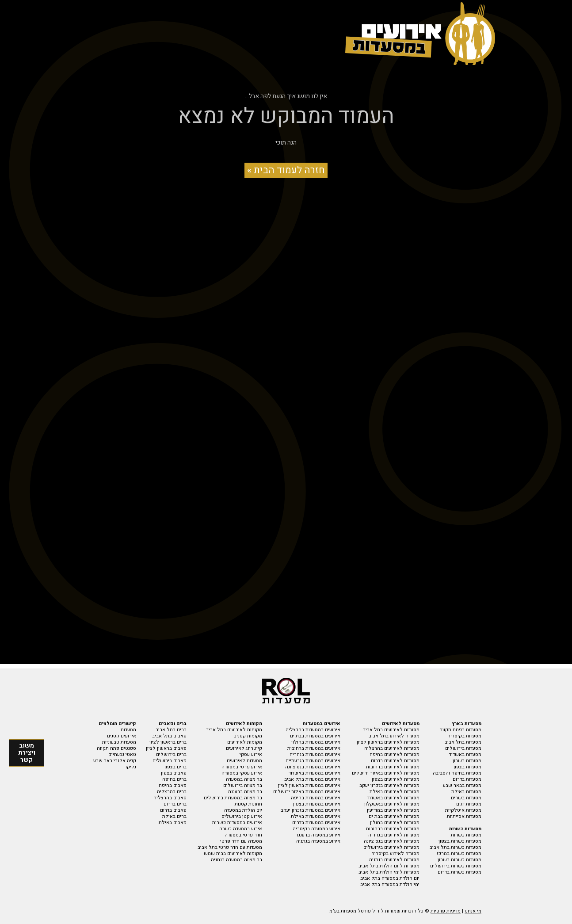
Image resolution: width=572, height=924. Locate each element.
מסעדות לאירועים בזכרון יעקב (389, 785)
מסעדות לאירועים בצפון (396, 779)
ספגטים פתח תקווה (116, 748)
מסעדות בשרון (467, 761)
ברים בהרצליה (172, 792)
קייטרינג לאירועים (244, 748)
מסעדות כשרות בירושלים (456, 866)
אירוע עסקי (251, 754)
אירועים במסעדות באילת (316, 816)
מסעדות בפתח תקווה (460, 730)
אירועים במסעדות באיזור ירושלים (307, 792)
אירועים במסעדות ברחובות (314, 748)
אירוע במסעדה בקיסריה (317, 829)
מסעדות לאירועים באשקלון (392, 804)
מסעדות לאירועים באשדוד (393, 798)
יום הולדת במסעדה (243, 810)
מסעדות (128, 730)
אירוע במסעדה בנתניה (318, 841)
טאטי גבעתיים (122, 754)
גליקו (131, 767)
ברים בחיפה (174, 779)
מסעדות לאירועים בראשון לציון (388, 742)
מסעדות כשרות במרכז (459, 853)
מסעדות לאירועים (244, 761)
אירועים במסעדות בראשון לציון (309, 785)
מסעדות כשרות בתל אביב (456, 847)
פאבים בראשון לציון (166, 748)
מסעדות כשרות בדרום (460, 872)
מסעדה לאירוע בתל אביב (394, 736)
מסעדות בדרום (467, 779)
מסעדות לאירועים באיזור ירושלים (386, 773)
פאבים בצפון (174, 773)
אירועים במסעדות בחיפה (316, 798)
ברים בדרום (175, 804)
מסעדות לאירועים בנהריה (394, 835)
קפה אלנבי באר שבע (115, 761)
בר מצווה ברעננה (245, 792)
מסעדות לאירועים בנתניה (394, 860)
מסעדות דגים (469, 804)
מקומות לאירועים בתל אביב (234, 730)
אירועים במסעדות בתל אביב (312, 779)
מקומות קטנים (248, 736)
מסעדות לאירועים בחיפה (395, 754)
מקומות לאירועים (245, 742)
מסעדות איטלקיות (463, 810)
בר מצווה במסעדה (244, 779)
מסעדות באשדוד (465, 754)
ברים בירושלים (171, 754)
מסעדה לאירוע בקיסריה (395, 853)
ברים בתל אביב (171, 730)
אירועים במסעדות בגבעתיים (313, 761)
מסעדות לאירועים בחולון (395, 823)
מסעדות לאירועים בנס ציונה (392, 841)
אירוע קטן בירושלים (242, 816)
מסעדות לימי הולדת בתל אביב (389, 872)
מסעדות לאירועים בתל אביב (391, 730)
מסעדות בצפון (467, 767)
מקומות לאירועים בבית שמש (233, 853)
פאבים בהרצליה (170, 798)
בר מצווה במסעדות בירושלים (233, 798)
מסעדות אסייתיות (464, 816)
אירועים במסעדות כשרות (237, 823)
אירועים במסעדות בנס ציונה (313, 767)
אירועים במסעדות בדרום (316, 823)
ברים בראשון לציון (168, 742)
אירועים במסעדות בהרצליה (313, 730)
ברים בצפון (175, 767)
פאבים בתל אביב (169, 736)
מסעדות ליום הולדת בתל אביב (389, 866)
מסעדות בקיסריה (464, 736)
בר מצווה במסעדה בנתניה (236, 860)
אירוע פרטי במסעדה (242, 767)
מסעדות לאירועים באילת (395, 792)
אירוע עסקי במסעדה (242, 773)
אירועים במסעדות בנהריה (315, 754)
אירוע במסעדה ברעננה (318, 835)
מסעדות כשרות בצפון (460, 841)
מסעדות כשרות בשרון (460, 860)
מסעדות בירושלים (463, 748)
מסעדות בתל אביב (463, 742)
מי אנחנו (473, 911)
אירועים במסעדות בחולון (316, 742)
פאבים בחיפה (173, 785)
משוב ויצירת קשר (27, 753)
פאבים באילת (173, 823)
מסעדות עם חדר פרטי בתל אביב (230, 847)
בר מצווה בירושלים (243, 785)
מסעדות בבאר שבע (462, 785)
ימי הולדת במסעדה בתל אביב (390, 884)
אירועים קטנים (122, 736)
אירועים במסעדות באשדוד (315, 773)
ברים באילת (174, 816)
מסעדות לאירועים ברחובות (393, 767)
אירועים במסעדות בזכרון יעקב (311, 810)
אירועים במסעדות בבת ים (315, 736)
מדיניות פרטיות (446, 911)
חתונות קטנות (248, 804)
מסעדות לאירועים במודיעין (393, 810)
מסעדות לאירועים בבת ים (394, 816)
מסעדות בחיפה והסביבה (457, 773)
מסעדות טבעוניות (119, 742)
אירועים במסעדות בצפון (317, 804)
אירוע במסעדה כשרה (241, 829)
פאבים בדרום (173, 810)
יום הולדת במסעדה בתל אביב (390, 878)
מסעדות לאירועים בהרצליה (392, 748)
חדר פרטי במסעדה (243, 835)
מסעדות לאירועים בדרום (395, 761)
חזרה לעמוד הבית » (286, 170)
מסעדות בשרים (466, 798)
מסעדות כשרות (466, 835)
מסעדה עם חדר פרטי (241, 841)
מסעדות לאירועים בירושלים (391, 847)
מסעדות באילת (466, 792)
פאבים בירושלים (170, 761)
